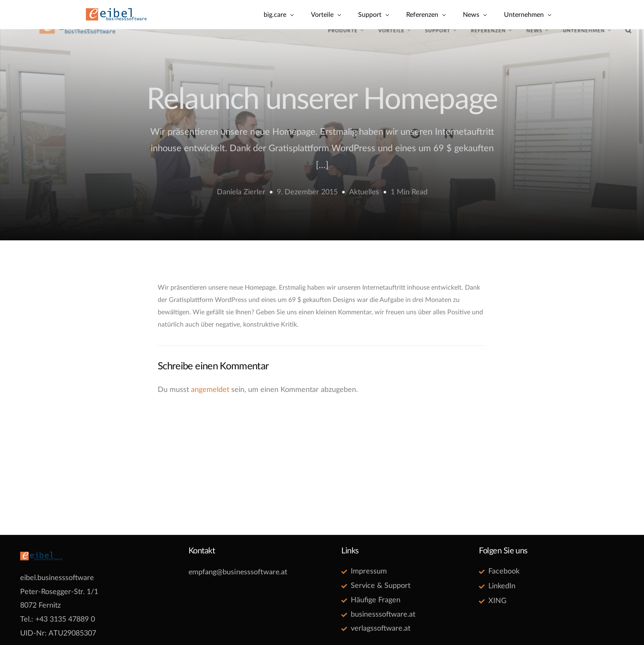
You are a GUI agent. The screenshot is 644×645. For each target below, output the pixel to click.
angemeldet (210, 390)
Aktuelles (364, 192)
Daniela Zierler (241, 192)
